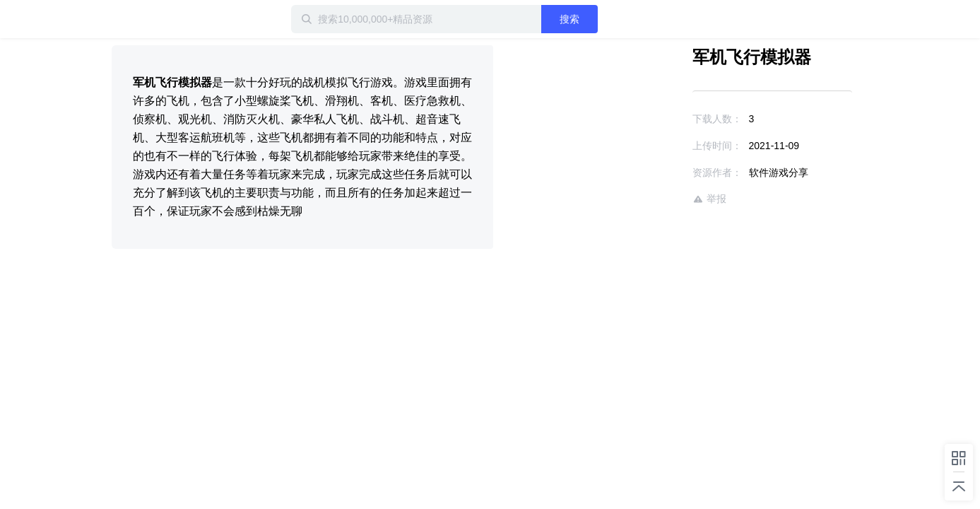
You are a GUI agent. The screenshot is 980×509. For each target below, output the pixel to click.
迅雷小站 (186, 19)
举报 (668, 199)
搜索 (615, 19)
